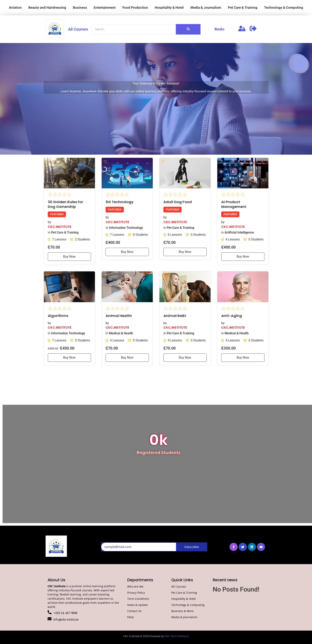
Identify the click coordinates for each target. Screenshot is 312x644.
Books (219, 29)
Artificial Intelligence (239, 232)
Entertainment (105, 7)
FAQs (131, 617)
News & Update (138, 605)
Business (80, 7)
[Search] (134, 29)
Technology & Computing (284, 7)
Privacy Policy (136, 593)
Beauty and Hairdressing (47, 7)
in (49, 232)
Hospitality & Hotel (169, 7)
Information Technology (126, 228)
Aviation (15, 7)
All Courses (78, 29)
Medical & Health (121, 333)
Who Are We (135, 587)
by (49, 222)
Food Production (135, 7)
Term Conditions (138, 599)
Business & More (182, 611)
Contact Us (134, 611)
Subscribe (192, 547)
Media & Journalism (206, 7)
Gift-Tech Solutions (177, 636)
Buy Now (69, 257)
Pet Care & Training (243, 7)
